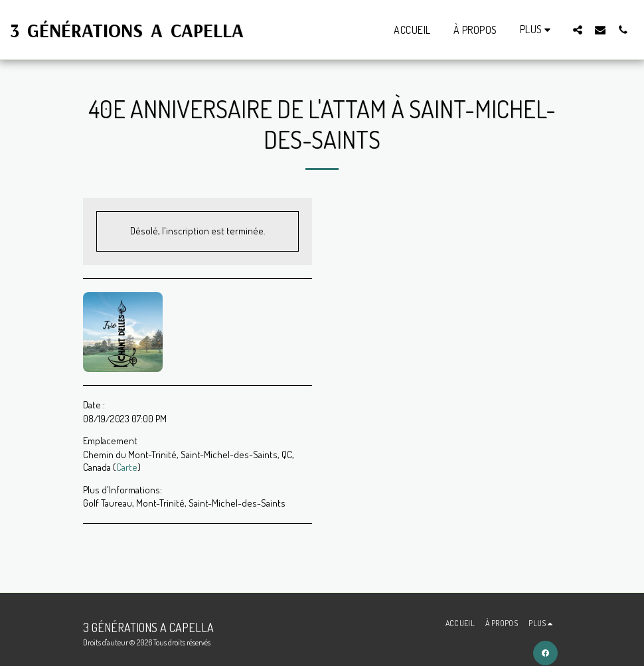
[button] (578, 30)
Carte (127, 467)
